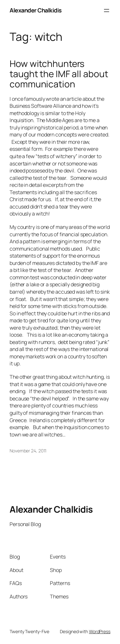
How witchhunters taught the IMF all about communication (59, 74)
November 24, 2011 (28, 451)
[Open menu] (107, 11)
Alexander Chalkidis (36, 10)
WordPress (100, 631)
